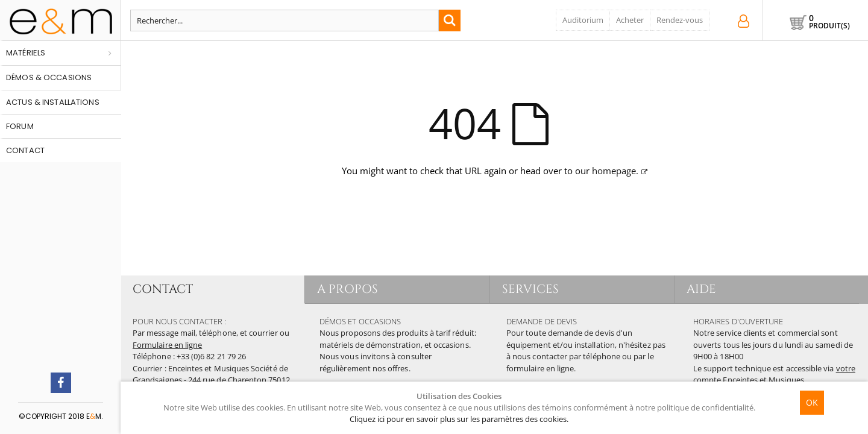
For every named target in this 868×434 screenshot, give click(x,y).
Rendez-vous (680, 20)
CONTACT (163, 289)
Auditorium (583, 20)
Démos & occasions (49, 77)
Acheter (630, 20)
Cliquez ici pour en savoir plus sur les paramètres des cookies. (459, 419)
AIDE (701, 289)
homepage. (615, 171)
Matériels (26, 53)
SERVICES (531, 289)
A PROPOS (348, 289)
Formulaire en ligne (167, 345)
